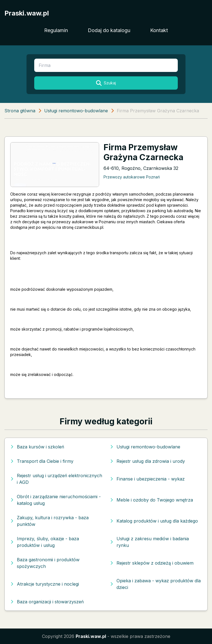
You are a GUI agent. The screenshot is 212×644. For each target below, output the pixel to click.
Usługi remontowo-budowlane (76, 111)
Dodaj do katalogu (109, 30)
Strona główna (20, 111)
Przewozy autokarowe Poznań (132, 177)
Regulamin (56, 30)
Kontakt (159, 30)
